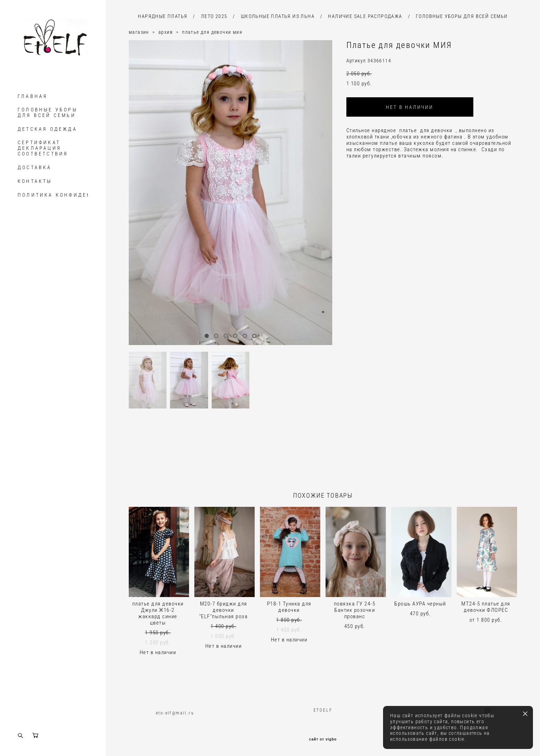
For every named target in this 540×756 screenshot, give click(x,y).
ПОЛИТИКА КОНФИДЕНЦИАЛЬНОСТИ (77, 195)
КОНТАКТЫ (35, 181)
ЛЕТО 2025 (214, 16)
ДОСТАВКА (35, 167)
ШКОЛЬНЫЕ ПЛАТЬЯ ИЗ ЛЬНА (278, 16)
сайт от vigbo (323, 739)
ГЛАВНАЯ (33, 96)
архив (166, 32)
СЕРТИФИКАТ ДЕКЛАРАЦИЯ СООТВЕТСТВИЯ (43, 148)
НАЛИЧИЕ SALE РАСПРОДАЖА (365, 16)
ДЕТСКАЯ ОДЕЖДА (47, 129)
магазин (139, 32)
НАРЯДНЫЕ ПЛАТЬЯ (163, 16)
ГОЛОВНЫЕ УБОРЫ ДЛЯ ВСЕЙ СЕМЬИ (48, 112)
